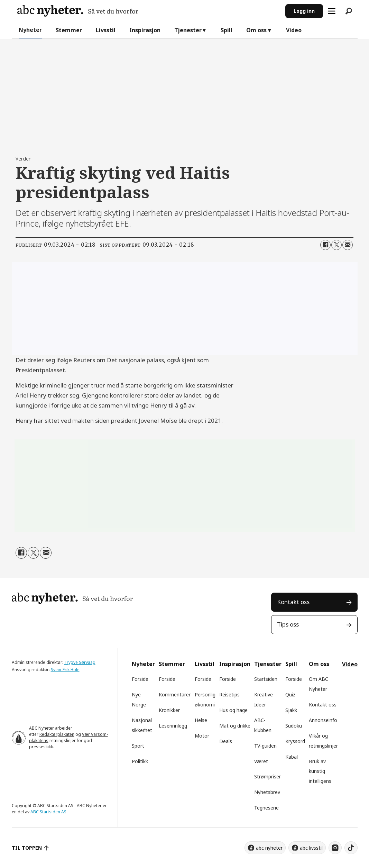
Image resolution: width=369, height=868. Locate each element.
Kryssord (295, 741)
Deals (226, 741)
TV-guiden (265, 746)
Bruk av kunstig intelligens (320, 771)
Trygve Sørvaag (80, 662)
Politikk (140, 761)
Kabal (292, 757)
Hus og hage (233, 710)
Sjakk (291, 710)
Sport (138, 746)
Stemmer (69, 30)
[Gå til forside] (78, 11)
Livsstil (106, 30)
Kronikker (169, 710)
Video (294, 30)
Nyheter (30, 30)
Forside (140, 679)
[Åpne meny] (332, 11)
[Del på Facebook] (325, 245)
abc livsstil (311, 848)
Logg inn (304, 11)
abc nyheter (269, 848)
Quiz (290, 695)
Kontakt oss (293, 602)
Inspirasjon (145, 30)
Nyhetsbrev (267, 792)
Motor (202, 736)
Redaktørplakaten (57, 734)
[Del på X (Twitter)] (336, 245)
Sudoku (294, 726)
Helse (201, 720)
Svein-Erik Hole (65, 670)
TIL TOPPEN (27, 848)
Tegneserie (266, 808)
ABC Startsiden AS (48, 812)
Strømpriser (267, 776)
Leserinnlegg (173, 726)
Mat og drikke (235, 726)
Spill (227, 30)
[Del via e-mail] (348, 245)
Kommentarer (175, 695)
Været (261, 761)
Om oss (256, 30)
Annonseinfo (323, 720)
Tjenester (188, 30)
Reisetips (229, 695)
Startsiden (266, 679)
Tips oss (288, 624)
